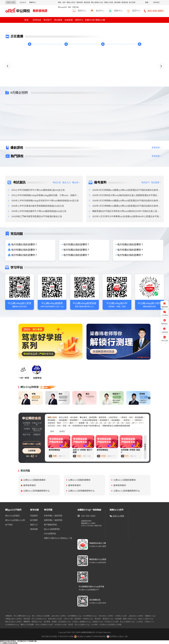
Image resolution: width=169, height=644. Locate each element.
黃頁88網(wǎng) (64, 622)
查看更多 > (157, 148)
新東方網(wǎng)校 (55, 619)
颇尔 (72, 423)
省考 (64, 2)
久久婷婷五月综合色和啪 (9, 643)
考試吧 (71, 625)
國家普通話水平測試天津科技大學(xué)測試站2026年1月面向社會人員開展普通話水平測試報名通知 (126, 211)
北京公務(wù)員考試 (106, 616)
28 (118, 423)
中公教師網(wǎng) (12, 625)
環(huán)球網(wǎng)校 (44, 625)
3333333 (51, 426)
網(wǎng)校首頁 (12, 516)
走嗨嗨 (54, 622)
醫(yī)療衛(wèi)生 (97, 2)
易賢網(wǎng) (37, 622)
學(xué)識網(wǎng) (127, 622)
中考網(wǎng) (88, 619)
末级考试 (51, 423)
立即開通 (32, 451)
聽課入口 (34, 525)
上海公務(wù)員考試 (136, 616)
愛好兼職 (117, 2)
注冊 (13, 2)
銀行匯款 (34, 520)
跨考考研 (78, 619)
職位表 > (76, 182)
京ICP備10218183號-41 (51, 636)
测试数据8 (139, 417)
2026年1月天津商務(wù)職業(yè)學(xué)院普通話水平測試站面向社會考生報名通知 (126, 206)
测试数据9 (63, 420)
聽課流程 (34, 529)
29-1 (134, 423)
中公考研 (95, 625)
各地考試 (157, 2)
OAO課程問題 (50, 534)
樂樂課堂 (27, 619)
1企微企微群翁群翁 (89, 420)
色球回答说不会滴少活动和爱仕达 (86, 426)
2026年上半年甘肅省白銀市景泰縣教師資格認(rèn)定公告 (38, 206)
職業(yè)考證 (109, 2)
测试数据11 (74, 420)
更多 (147, 2)
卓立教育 (47, 622)
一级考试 (123, 417)
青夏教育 (27, 622)
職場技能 (125, 2)
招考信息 (37, 20)
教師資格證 (40, 11)
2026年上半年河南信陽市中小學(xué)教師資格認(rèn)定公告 (39, 211)
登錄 (8, 2)
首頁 (26, 20)
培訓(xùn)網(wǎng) (146, 619)
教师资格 (102, 417)
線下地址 (9, 525)
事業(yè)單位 (71, 2)
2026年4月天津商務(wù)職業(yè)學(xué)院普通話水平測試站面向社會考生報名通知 (126, 190)
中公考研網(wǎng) (90, 616)
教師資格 (87, 2)
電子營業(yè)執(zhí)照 (117, 636)
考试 (59, 423)
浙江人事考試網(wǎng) (22, 616)
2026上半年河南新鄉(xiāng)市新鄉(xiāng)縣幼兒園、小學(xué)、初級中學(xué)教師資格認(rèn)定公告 (45, 195)
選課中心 (136, 11)
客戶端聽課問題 (50, 525)
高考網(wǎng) (108, 619)
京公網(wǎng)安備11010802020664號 (91, 636)
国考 (52, 431)
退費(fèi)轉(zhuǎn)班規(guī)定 (58, 538)
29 (122, 423)
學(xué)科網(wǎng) (39, 619)
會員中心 (100, 11)
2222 (128, 423)
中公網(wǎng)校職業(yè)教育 (110, 625)
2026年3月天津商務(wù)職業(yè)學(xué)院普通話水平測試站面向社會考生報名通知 (126, 201)
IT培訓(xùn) (149, 622)
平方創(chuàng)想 (111, 622)
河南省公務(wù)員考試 (14, 619)
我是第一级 (83, 423)
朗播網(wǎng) (150, 616)
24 (105, 423)
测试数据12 (104, 420)
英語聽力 (98, 619)
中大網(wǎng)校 (61, 625)
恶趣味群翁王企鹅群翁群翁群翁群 (116, 426)
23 (101, 423)
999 (59, 426)
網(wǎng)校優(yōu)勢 (15, 520)
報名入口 (67, 182)
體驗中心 (118, 11)
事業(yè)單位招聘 (27, 625)
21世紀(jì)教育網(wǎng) (81, 622)
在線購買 (34, 516)
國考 (60, 2)
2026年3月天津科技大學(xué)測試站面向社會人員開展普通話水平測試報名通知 (126, 195)
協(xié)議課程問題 (52, 529)
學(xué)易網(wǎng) (82, 625)
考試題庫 (58, 20)
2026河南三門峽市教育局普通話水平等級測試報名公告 (37, 216)
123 (92, 423)
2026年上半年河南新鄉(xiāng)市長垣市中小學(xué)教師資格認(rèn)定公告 (45, 201)
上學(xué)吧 (68, 619)
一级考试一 (127, 420)
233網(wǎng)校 (121, 616)
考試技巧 (48, 20)
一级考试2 (138, 420)
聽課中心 (82, 11)
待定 (65, 426)
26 (110, 423)
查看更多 (145, 447)
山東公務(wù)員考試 (59, 616)
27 (114, 423)
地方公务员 (64, 417)
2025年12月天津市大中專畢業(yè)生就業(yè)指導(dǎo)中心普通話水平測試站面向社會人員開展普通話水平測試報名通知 (127, 216)
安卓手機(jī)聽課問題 (53, 516)
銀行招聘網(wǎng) (75, 616)
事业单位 (83, 417)
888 (131, 417)
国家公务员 (52, 417)
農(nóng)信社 (63, 7)
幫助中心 (33, 2)
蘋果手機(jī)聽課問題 (53, 520)
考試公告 (57, 182)
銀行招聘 (132, 2)
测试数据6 (116, 420)
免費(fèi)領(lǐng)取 (32, 444)
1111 (65, 423)
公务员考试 (113, 417)
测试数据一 (52, 420)
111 (141, 423)
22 (97, 423)
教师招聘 (93, 417)
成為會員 (23, 2)
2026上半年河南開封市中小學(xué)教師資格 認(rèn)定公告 (38, 190)
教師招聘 (80, 2)
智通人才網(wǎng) (130, 619)
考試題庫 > (156, 182)
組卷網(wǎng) (98, 622)
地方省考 (74, 417)
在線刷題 (69, 20)
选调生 (62, 431)
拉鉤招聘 (118, 619)
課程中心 (79, 20)
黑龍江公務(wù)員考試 (14, 622)
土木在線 (140, 622)
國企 (70, 7)
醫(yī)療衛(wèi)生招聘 (41, 616)
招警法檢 (76, 7)
